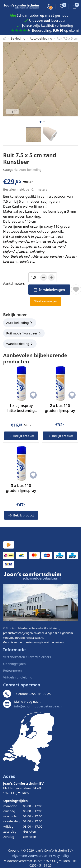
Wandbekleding (18, 344)
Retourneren (12, 670)
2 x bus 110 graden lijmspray (60, 408)
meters (14, 283)
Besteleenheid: (14, 189)
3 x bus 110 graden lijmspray (21, 488)
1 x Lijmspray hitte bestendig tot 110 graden (21, 410)
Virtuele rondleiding (18, 677)
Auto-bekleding (30, 170)
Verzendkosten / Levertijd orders (27, 657)
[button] (41, 122)
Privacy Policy (59, 856)
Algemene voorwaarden (30, 856)
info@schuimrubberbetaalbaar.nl (38, 706)
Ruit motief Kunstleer (22, 333)
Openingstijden (14, 664)
